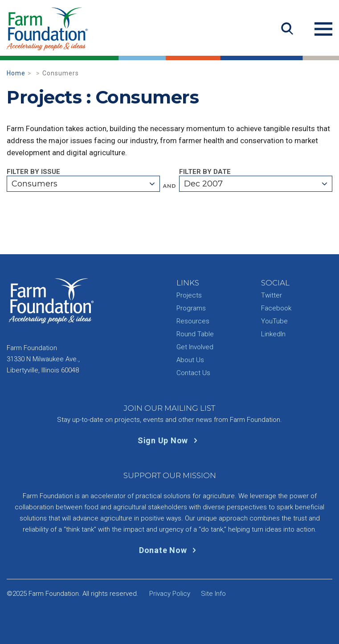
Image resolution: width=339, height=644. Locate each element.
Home (16, 73)
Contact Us (193, 373)
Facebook (276, 308)
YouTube (274, 321)
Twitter (272, 295)
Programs (191, 308)
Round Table (195, 334)
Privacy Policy (170, 594)
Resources (193, 321)
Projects (189, 295)
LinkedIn (273, 334)
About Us (190, 360)
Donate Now (169, 550)
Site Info (213, 594)
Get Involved (195, 347)
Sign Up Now (169, 440)
